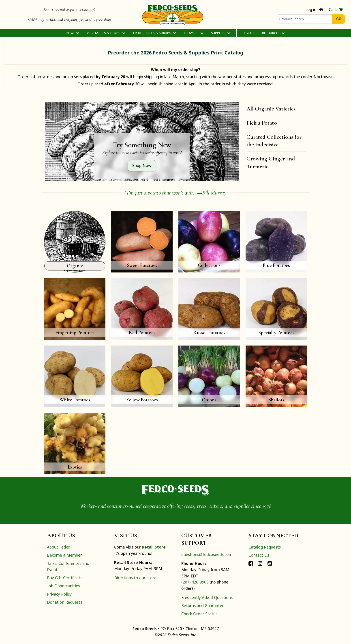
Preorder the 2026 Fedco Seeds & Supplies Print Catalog (176, 53)
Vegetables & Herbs (106, 33)
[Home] (173, 14)
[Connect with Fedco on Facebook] (251, 563)
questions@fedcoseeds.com (207, 554)
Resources (273, 33)
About (249, 33)
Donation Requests (65, 602)
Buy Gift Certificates (66, 578)
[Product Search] (304, 19)
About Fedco (59, 547)
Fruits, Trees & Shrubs (154, 33)
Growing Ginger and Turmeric (271, 162)
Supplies (221, 33)
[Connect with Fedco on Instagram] (260, 563)
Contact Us (259, 555)
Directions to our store (135, 578)
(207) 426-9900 (195, 582)
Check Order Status (199, 614)
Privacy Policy (59, 594)
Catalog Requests (265, 547)
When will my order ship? (176, 69)
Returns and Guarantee (203, 605)
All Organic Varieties (271, 109)
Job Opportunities (63, 586)
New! (73, 33)
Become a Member (64, 555)
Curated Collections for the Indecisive (274, 141)
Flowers (194, 33)
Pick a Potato (262, 123)
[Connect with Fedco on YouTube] (270, 563)
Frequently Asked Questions (207, 597)
